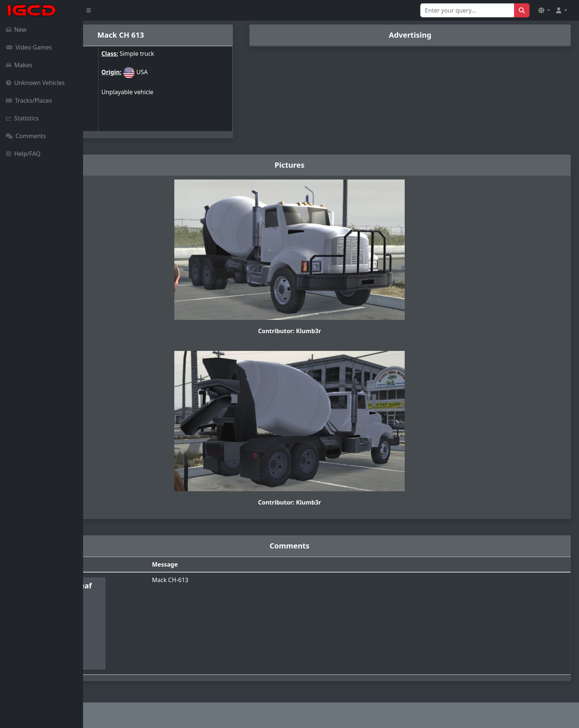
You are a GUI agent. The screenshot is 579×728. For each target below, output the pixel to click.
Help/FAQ (23, 154)
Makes (19, 65)
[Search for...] (467, 10)
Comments (26, 136)
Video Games (29, 47)
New (16, 30)
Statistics (22, 118)
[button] (544, 10)
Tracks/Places (29, 100)
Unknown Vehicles (35, 83)
